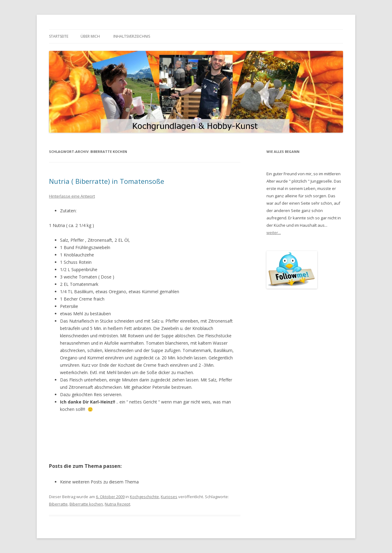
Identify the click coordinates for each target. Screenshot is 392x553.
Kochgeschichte (144, 497)
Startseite (59, 36)
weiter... (274, 233)
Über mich (90, 36)
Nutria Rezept (117, 504)
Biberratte (58, 504)
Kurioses (169, 497)
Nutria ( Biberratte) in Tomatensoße (107, 181)
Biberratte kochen (86, 504)
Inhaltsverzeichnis (132, 36)
